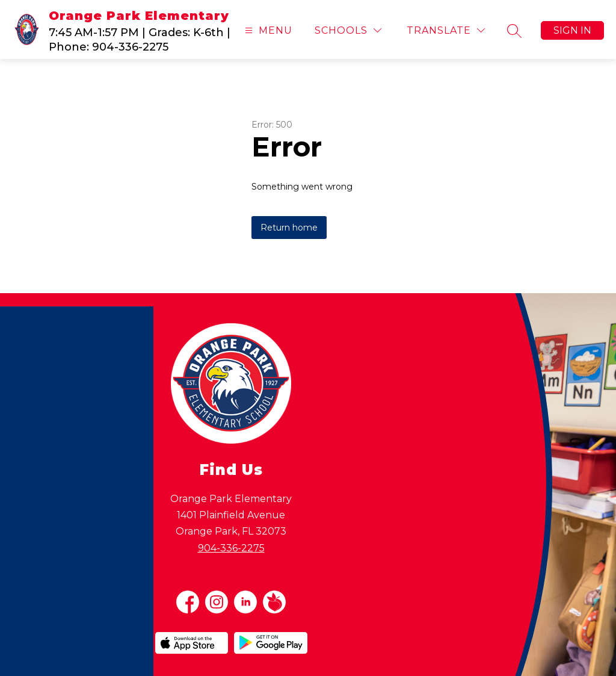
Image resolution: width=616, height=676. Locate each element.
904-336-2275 (231, 548)
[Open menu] (267, 30)
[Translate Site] (446, 30)
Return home (289, 228)
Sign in (572, 30)
